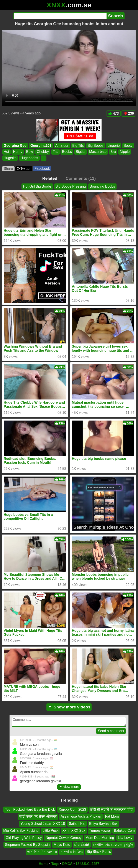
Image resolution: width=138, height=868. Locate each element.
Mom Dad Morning (100, 837)
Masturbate (98, 152)
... (44, 158)
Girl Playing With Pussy (24, 837)
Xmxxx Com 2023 (72, 809)
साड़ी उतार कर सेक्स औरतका (38, 816)
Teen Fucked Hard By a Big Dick (30, 809)
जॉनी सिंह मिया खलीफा (42, 852)
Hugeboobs (29, 158)
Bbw (30, 152)
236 (129, 113)
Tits (55, 152)
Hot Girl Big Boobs (37, 186)
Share (8, 169)
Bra (113, 152)
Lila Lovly (125, 837)
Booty (128, 146)
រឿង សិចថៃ (82, 845)
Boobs (67, 152)
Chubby (43, 152)
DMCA (67, 864)
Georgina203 (41, 146)
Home (44, 864)
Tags (55, 864)
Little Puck (51, 831)
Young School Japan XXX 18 (43, 824)
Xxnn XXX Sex (74, 831)
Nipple (125, 152)
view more (69, 787)
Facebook (42, 169)
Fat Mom (112, 816)
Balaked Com (124, 831)
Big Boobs (96, 146)
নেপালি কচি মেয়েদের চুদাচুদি (113, 845)
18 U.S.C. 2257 (87, 864)
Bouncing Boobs (102, 186)
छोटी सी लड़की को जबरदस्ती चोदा (112, 809)
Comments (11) (81, 178)
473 (114, 113)
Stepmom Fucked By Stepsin (27, 845)
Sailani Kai (77, 824)
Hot (6, 152)
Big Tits (78, 146)
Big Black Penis (99, 852)
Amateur (62, 146)
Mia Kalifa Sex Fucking (21, 831)
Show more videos (69, 707)
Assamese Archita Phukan (81, 816)
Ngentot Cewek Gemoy (63, 837)
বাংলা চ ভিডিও (72, 852)
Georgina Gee (15, 146)
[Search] (60, 16)
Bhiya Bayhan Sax (103, 824)
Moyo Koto (62, 845)
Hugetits (10, 158)
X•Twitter (24, 169)
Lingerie (114, 146)
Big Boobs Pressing (71, 186)
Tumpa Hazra (100, 831)
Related (50, 178)
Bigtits (80, 152)
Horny (18, 152)
